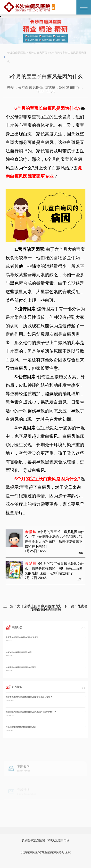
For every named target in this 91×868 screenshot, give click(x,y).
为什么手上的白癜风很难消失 (39, 606)
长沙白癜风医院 (38, 53)
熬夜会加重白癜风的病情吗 (59, 608)
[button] (82, 628)
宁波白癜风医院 (16, 53)
